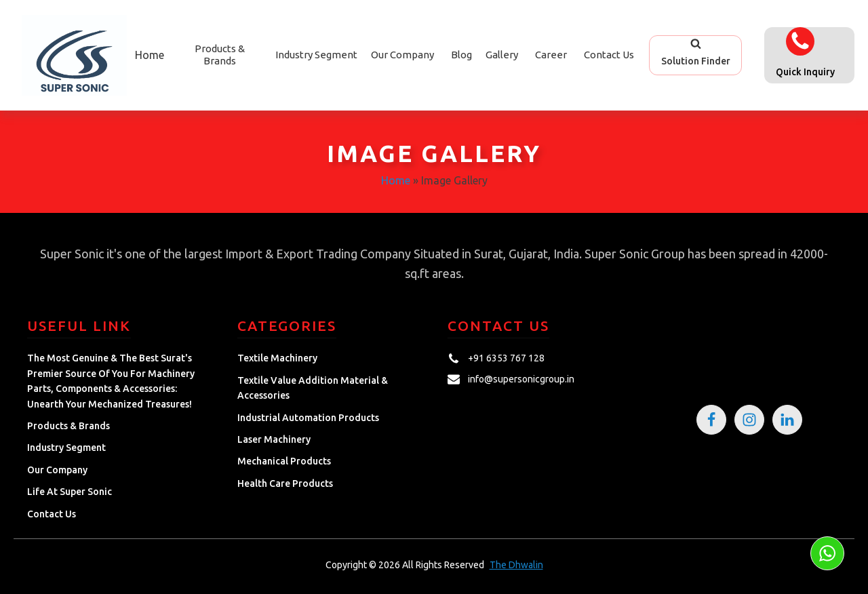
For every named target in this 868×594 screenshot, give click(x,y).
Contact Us (609, 55)
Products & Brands (68, 426)
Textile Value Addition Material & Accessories (313, 388)
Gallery (502, 55)
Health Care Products (285, 483)
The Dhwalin (516, 565)
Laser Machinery (274, 439)
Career (551, 55)
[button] (695, 55)
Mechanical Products (284, 461)
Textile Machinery (277, 358)
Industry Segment (316, 55)
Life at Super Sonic (70, 492)
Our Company (402, 55)
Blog (461, 55)
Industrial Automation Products (308, 418)
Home (150, 55)
